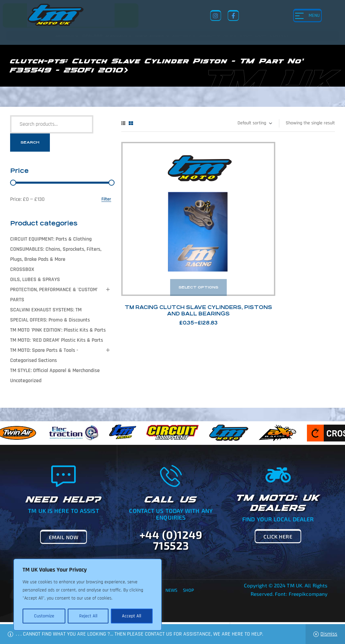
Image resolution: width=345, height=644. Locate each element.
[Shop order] (255, 123)
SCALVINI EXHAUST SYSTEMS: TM (46, 310)
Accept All (132, 616)
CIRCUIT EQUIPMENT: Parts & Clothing (51, 239)
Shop (189, 590)
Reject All (88, 616)
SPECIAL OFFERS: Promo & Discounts (50, 320)
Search (30, 142)
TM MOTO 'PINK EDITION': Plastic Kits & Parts (58, 330)
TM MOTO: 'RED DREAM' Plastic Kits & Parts (57, 340)
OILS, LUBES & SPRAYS (35, 280)
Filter (106, 199)
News (171, 590)
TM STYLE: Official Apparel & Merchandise (55, 371)
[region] (88, 595)
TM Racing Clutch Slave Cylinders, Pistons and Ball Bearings (172, 261)
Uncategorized (26, 381)
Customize (44, 616)
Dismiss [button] (329, 634)
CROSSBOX (22, 269)
